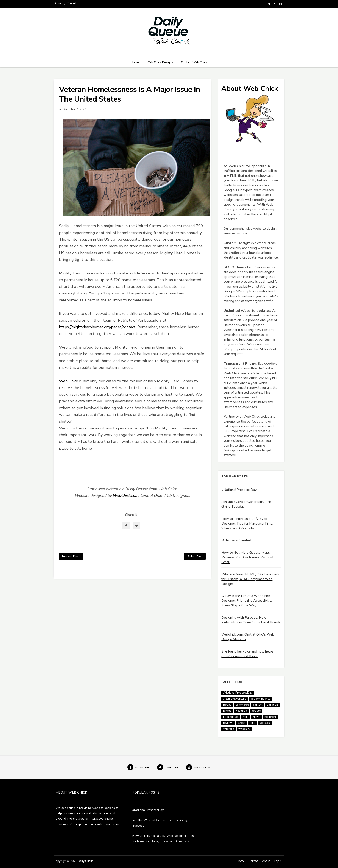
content (258, 705)
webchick (244, 729)
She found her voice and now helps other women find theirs (247, 654)
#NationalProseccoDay (239, 490)
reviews (228, 723)
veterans (229, 729)
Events (227, 711)
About (59, 3)
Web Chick (69, 381)
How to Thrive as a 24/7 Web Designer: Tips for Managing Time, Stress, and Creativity (247, 524)
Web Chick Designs (160, 62)
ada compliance (260, 699)
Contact (71, 3)
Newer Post (71, 556)
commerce (242, 705)
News (257, 717)
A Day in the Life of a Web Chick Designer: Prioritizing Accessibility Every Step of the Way (247, 601)
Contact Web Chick (194, 62)
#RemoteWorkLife (235, 699)
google (256, 711)
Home (135, 62)
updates (265, 723)
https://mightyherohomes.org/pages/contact (97, 327)
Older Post (195, 556)
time (253, 723)
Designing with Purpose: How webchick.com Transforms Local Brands (251, 620)
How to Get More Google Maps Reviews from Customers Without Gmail (247, 557)
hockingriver (231, 717)
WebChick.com (125, 496)
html (246, 717)
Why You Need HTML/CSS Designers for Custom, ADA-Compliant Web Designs (250, 579)
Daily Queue (86, 861)
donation (272, 705)
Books (227, 705)
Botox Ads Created (236, 540)
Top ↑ (278, 861)
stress (242, 723)
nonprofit (270, 717)
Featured (241, 711)
